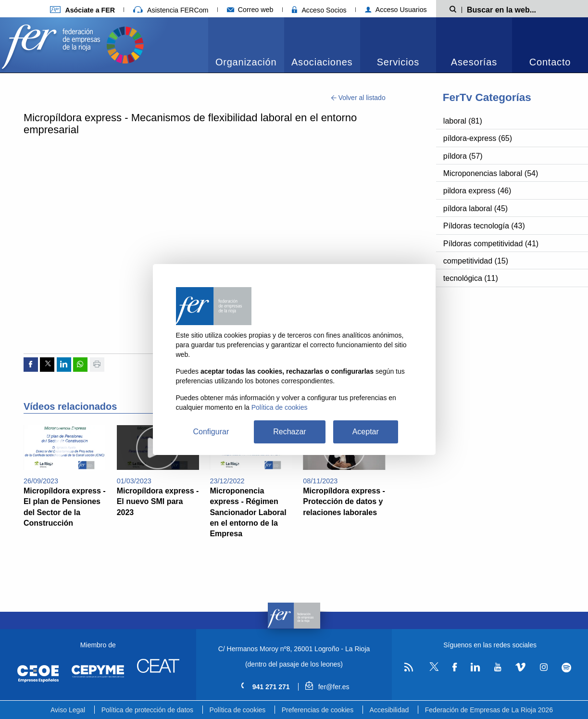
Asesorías (474, 62)
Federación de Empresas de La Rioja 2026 (489, 710)
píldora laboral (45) (475, 208)
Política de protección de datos (147, 710)
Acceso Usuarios (396, 10)
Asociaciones (322, 62)
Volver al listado (358, 98)
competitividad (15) (476, 261)
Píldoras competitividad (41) (491, 244)
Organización (246, 62)
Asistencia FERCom (171, 10)
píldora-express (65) (478, 138)
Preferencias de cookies (318, 710)
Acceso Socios (319, 10)
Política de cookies (238, 710)
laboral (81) (463, 121)
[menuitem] (246, 45)
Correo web (250, 10)
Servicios (398, 62)
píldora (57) (463, 156)
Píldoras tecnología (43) (484, 226)
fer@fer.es (327, 687)
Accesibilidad (389, 710)
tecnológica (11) (471, 278)
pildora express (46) (477, 191)
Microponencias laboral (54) (491, 173)
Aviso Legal (68, 710)
